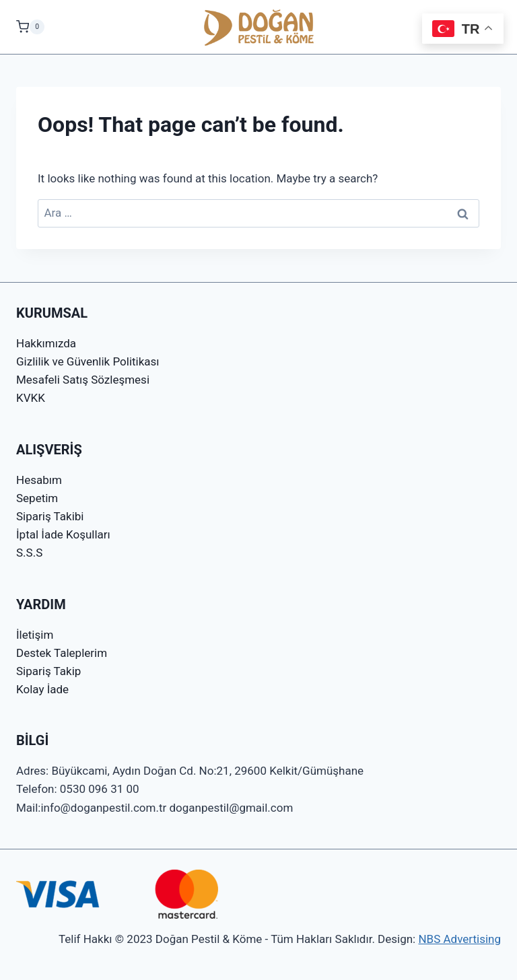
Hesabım (39, 480)
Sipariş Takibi (50, 516)
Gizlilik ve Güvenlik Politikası (88, 361)
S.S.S (29, 553)
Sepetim (37, 498)
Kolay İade (42, 689)
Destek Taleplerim (62, 653)
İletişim (35, 635)
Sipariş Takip (48, 671)
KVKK (31, 398)
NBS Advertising (459, 939)
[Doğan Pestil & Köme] (259, 27)
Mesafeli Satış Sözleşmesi (83, 380)
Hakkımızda (46, 343)
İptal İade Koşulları (63, 534)
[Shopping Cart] (30, 27)
